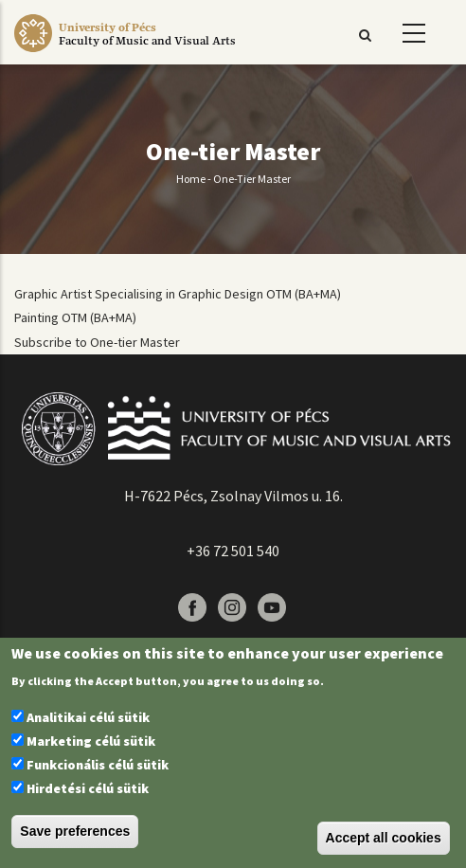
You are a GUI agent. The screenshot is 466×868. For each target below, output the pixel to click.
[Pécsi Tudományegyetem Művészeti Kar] (147, 52)
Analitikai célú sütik (88, 717)
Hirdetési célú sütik (88, 788)
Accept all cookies (384, 838)
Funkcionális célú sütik (98, 765)
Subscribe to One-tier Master (97, 342)
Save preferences (75, 831)
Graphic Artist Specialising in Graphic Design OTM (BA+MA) (178, 294)
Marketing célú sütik (91, 741)
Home (191, 179)
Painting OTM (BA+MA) (75, 317)
